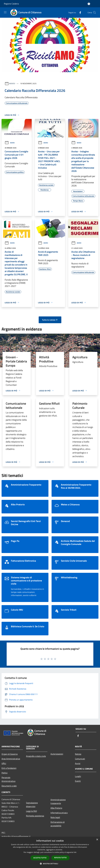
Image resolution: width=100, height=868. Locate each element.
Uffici (4, 763)
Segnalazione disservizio (32, 805)
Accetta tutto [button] (40, 858)
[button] (50, 864)
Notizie (78, 754)
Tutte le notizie (50, 320)
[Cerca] (95, 13)
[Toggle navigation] (5, 12)
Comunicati (80, 759)
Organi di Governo (10, 754)
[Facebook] (79, 12)
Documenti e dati (9, 786)
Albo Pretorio (56, 808)
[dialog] (50, 852)
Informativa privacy (59, 813)
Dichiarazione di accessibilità (58, 824)
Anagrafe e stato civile (36, 756)
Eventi (78, 781)
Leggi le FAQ (32, 811)
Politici (5, 773)
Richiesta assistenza (35, 816)
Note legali (55, 817)
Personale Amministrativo (8, 779)
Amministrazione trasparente (58, 801)
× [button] (97, 840)
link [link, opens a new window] (75, 852)
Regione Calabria (11, 4)
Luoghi (78, 776)
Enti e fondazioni (9, 768)
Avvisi (12, 83)
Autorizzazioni (57, 754)
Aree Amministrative (11, 759)
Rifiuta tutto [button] (60, 858)
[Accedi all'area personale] (89, 4)
